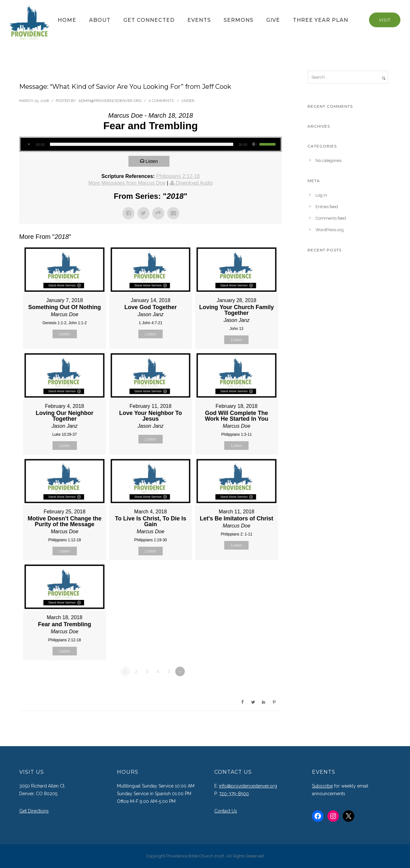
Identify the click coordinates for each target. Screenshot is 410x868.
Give (273, 20)
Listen (153, 161)
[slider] (142, 144)
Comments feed (331, 218)
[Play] (29, 144)
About (100, 20)
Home (67, 20)
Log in (321, 195)
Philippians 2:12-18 (178, 176)
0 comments (161, 101)
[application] (151, 144)
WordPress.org (330, 230)
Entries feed (327, 207)
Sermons (238, 20)
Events (199, 20)
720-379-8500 (234, 794)
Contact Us (226, 811)
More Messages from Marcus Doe (127, 183)
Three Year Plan (320, 20)
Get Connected (149, 20)
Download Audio (194, 183)
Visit (385, 20)
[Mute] (254, 144)
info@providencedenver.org (248, 786)
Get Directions (34, 811)
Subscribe (322, 786)
